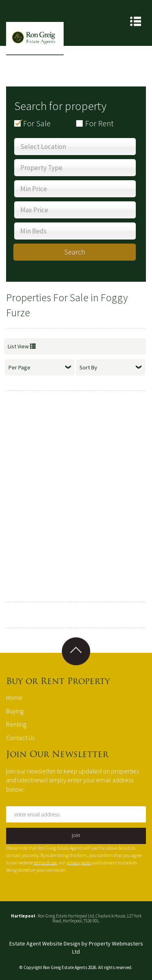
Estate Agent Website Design (45, 943)
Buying (15, 711)
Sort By (111, 367)
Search (75, 252)
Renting (16, 724)
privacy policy (79, 862)
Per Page (40, 367)
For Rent (99, 123)
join (76, 835)
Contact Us (20, 738)
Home (14, 697)
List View (22, 346)
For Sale (37, 123)
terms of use (45, 862)
